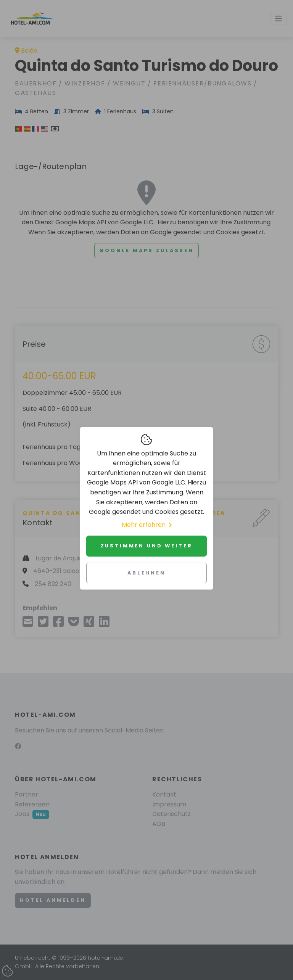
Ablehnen (146, 573)
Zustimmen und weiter (147, 546)
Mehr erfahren (147, 525)
